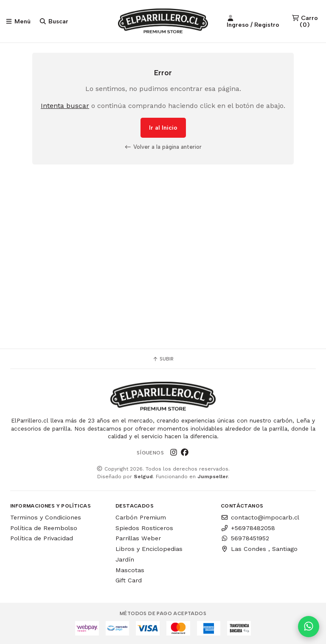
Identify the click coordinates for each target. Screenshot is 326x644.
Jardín (125, 559)
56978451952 (245, 538)
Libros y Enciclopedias (149, 549)
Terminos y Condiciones (46, 517)
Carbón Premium (141, 517)
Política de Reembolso (44, 528)
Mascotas (130, 570)
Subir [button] (163, 359)
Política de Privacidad (42, 538)
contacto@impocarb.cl (260, 517)
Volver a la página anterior (163, 147)
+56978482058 (248, 528)
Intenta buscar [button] (65, 106)
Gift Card (129, 580)
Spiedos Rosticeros (144, 528)
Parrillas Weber (138, 538)
